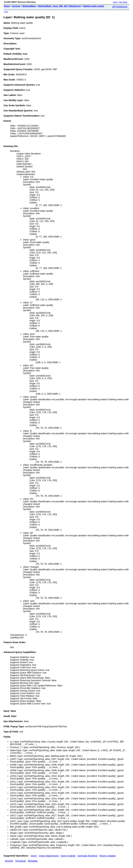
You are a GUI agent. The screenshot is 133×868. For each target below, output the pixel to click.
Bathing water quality (94, 6)
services (16, 6)
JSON (6, 12)
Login (115, 2)
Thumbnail (20, 861)
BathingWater (29, 6)
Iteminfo (9, 861)
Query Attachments (49, 856)
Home (7, 6)
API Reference (120, 7)
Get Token (123, 2)
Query (34, 856)
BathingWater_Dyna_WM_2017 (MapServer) (60, 6)
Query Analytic (68, 856)
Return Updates (108, 856)
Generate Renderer (87, 856)
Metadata (33, 861)
